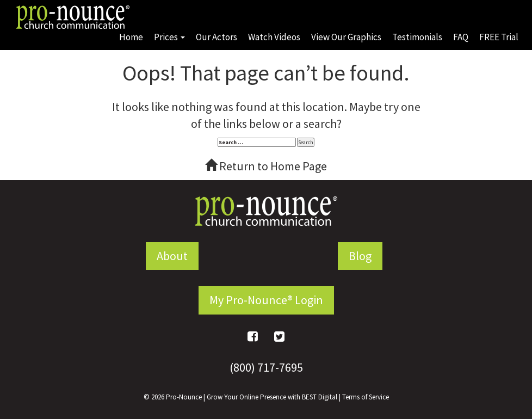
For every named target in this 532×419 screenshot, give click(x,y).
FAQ (461, 37)
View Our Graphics (346, 37)
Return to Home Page (266, 166)
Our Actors (216, 37)
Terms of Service (366, 397)
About (172, 256)
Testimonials (417, 37)
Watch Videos (274, 37)
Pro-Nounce (184, 397)
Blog (360, 256)
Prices (169, 37)
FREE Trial (499, 37)
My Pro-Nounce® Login (266, 300)
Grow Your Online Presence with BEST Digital (272, 397)
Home (131, 37)
